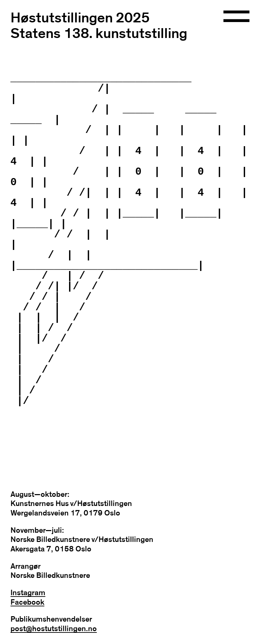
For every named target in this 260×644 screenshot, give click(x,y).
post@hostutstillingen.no (54, 629)
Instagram (28, 593)
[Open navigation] (236, 17)
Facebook (27, 602)
